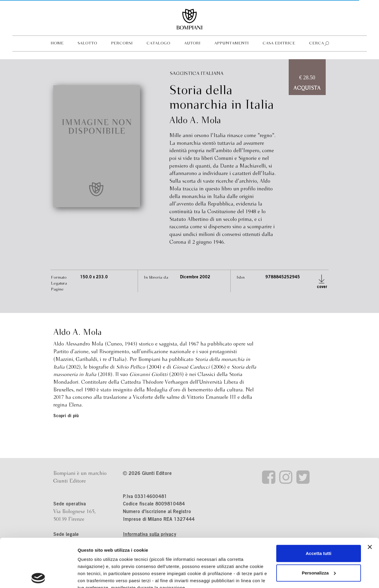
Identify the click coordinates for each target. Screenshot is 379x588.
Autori (192, 43)
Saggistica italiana (197, 74)
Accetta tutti (319, 505)
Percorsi (122, 43)
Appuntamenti (232, 43)
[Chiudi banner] (370, 499)
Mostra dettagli (94, 576)
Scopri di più (66, 416)
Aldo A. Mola (195, 121)
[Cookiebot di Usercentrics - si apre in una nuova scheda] (38, 576)
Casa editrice (279, 43)
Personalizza (319, 524)
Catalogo (158, 43)
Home (57, 43)
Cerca (317, 43)
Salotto (87, 43)
